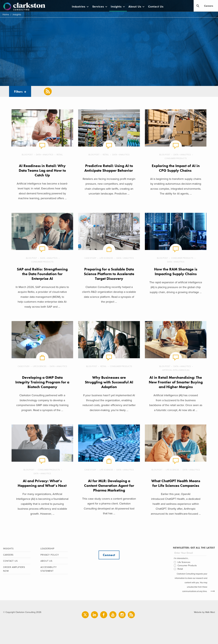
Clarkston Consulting (24, 7)
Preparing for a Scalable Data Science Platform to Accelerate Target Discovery (109, 274)
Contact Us (156, 7)
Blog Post (27, 155)
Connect (109, 555)
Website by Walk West (204, 612)
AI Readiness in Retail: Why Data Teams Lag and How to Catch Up (42, 170)
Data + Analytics (45, 155)
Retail (60, 155)
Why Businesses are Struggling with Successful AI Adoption (109, 382)
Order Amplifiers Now (14, 569)
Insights (118, 7)
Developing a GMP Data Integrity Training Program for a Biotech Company (42, 382)
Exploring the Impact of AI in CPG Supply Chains (176, 168)
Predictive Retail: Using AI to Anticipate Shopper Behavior (109, 168)
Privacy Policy (50, 555)
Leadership (47, 549)
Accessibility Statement (49, 569)
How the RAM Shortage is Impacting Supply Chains (176, 271)
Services (100, 7)
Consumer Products (176, 158)
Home (6, 15)
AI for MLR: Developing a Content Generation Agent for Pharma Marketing (109, 485)
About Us (137, 7)
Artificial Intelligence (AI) (176, 370)
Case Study (90, 258)
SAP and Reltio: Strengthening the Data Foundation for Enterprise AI (42, 274)
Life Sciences (106, 258)
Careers (209, 6)
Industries (81, 7)
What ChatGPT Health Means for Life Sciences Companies (176, 483)
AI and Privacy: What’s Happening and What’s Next (42, 483)
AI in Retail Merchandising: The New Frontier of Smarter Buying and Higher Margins (176, 382)
